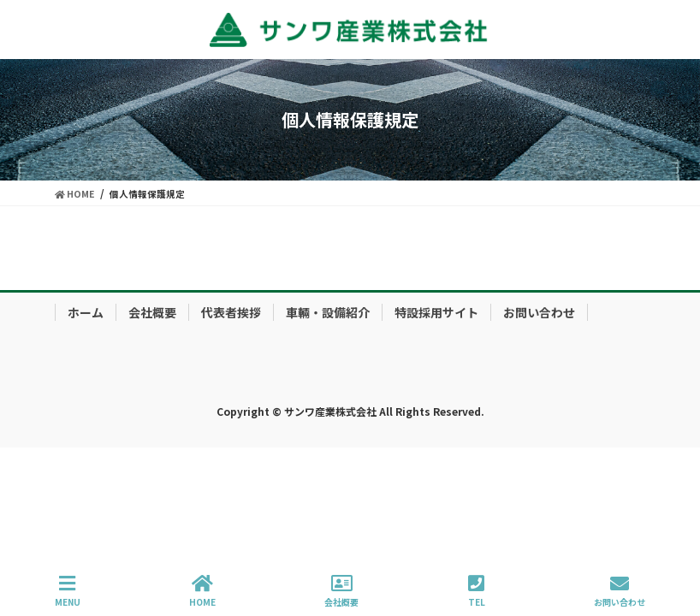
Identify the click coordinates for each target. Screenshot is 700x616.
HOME (202, 591)
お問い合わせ (539, 312)
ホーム (86, 312)
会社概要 (152, 312)
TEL (477, 591)
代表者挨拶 (231, 312)
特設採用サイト (436, 312)
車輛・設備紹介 (328, 312)
